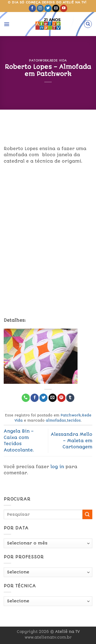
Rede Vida (58, 61)
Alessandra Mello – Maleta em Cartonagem (72, 441)
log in (57, 467)
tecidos (74, 420)
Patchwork (39, 61)
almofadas (56, 420)
